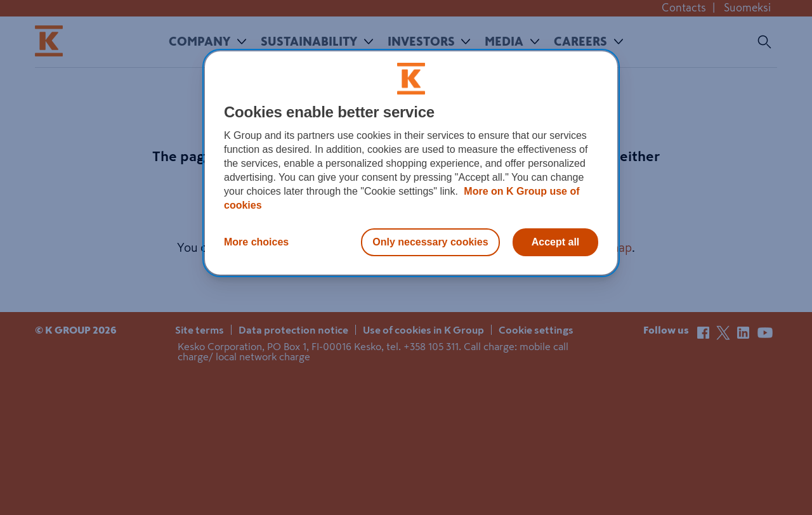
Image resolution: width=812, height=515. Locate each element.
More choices (256, 242)
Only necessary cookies (430, 242)
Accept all (556, 242)
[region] (411, 163)
